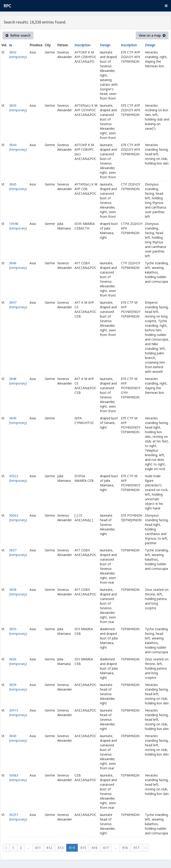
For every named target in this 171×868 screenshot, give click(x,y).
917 (136, 848)
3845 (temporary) (18, 187)
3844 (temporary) (18, 147)
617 (106, 848)
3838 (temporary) (18, 592)
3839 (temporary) (18, 687)
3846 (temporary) (18, 265)
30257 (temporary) (18, 817)
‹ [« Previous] (6, 848)
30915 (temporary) (18, 713)
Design (105, 45)
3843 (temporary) (18, 108)
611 (38, 848)
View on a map (152, 35)
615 (83, 848)
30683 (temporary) (18, 778)
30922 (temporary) (18, 478)
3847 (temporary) (18, 305)
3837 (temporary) (18, 552)
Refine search (18, 35)
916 (125, 848)
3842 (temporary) (18, 54)
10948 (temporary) (18, 226)
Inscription (82, 45)
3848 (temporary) (18, 381)
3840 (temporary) (18, 738)
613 (61, 848)
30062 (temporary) (18, 518)
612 (49, 848)
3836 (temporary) (18, 661)
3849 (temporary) (18, 420)
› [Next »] (145, 848)
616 (95, 848)
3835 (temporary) (18, 631)
